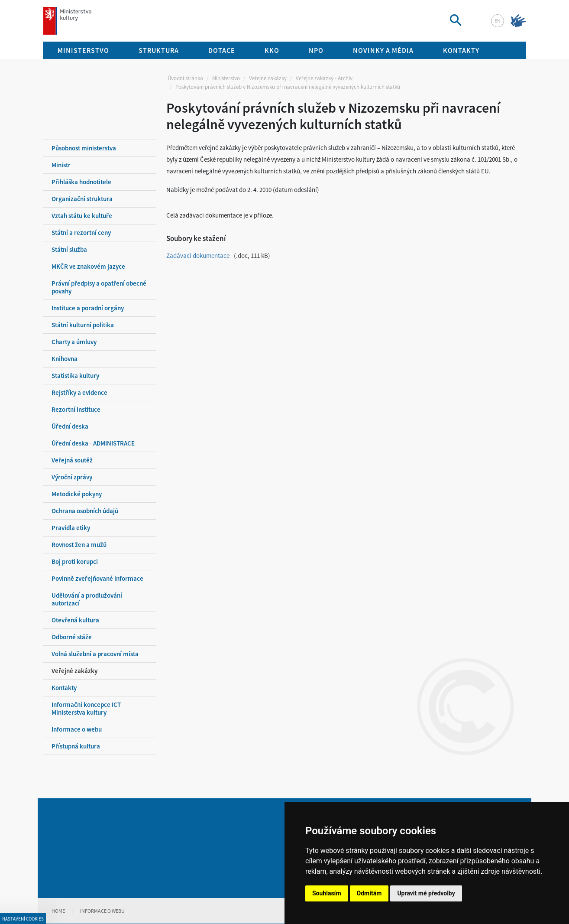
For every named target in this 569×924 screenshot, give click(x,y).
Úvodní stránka (185, 78)
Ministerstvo (226, 78)
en (498, 21)
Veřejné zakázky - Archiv (324, 78)
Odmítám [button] (369, 893)
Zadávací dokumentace (198, 255)
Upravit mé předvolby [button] (426, 893)
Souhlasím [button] (327, 893)
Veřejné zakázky (268, 78)
